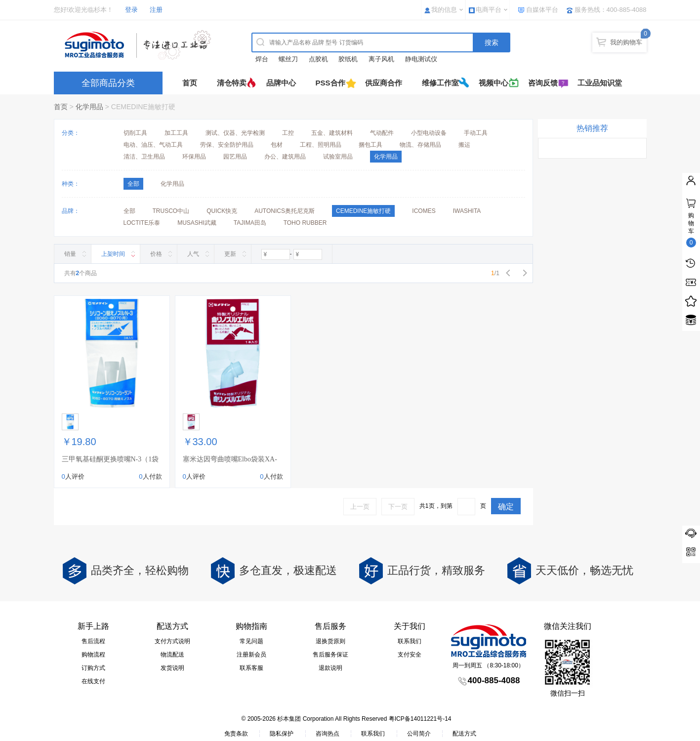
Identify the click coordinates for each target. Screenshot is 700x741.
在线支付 (93, 681)
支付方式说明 (172, 641)
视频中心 (494, 83)
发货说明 (172, 668)
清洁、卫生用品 (144, 157)
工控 (288, 133)
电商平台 (489, 10)
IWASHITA (467, 211)
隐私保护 (282, 734)
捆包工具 (371, 145)
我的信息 (444, 10)
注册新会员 (251, 655)
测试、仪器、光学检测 (235, 133)
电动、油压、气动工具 (153, 145)
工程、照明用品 (321, 145)
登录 (131, 10)
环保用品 (194, 157)
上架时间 (113, 254)
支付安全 (410, 655)
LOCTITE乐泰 (142, 223)
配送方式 (464, 734)
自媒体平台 (542, 10)
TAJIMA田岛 (250, 223)
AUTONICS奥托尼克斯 (285, 211)
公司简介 (419, 734)
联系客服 (251, 668)
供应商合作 (384, 83)
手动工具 (476, 133)
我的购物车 (626, 42)
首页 (190, 83)
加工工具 (176, 133)
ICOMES (424, 211)
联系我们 (410, 641)
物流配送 (172, 655)
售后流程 (93, 641)
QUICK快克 (222, 211)
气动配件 (382, 133)
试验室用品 (338, 157)
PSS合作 (330, 83)
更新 (230, 254)
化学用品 (89, 107)
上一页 (360, 507)
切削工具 (135, 133)
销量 (70, 254)
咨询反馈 (543, 83)
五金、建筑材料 (332, 133)
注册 (156, 10)
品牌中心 (281, 83)
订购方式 (93, 668)
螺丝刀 (288, 59)
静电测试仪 (421, 59)
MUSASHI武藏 (197, 223)
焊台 (262, 59)
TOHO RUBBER (305, 223)
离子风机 (381, 59)
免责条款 (236, 734)
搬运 (464, 145)
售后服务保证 (330, 655)
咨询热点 (328, 734)
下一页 (398, 507)
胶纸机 (348, 59)
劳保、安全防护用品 (227, 145)
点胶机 (318, 59)
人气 (193, 254)
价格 (156, 254)
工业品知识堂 (600, 83)
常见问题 (251, 641)
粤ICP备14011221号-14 (420, 719)
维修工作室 (440, 83)
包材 (277, 145)
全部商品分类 (108, 83)
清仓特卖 (232, 83)
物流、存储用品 (420, 145)
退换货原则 (330, 641)
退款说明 (330, 668)
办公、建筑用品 (285, 157)
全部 (129, 211)
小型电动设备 (429, 133)
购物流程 (93, 655)
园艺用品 (235, 157)
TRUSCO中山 (171, 211)
